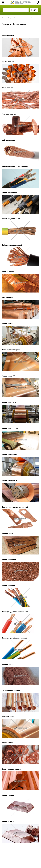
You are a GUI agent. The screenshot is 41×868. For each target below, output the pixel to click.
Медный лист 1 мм (9, 455)
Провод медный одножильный (14, 638)
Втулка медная (8, 61)
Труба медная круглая (11, 690)
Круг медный (7, 297)
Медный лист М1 (8, 376)
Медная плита (7, 533)
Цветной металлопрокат (17, 18)
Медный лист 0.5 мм (10, 428)
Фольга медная (8, 716)
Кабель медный (8, 140)
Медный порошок (9, 559)
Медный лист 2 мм (9, 481)
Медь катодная (8, 271)
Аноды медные (8, 35)
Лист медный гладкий (11, 350)
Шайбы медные (8, 743)
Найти (34, 10)
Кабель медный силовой (12, 245)
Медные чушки (8, 795)
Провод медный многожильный (15, 612)
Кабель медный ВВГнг (11, 219)
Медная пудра (8, 664)
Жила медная (7, 88)
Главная (5, 18)
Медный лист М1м (9, 402)
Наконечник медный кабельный (15, 507)
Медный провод (8, 585)
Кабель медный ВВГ (10, 193)
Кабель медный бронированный (15, 166)
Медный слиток (8, 821)
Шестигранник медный (11, 769)
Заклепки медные (9, 114)
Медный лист (7, 323)
